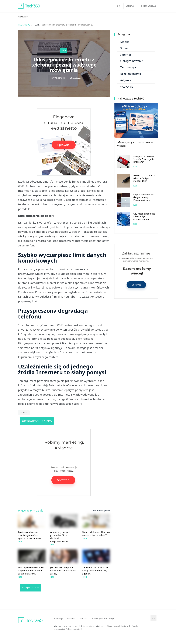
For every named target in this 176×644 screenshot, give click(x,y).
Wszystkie (127, 87)
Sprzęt (125, 48)
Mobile (125, 42)
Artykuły (126, 80)
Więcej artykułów (30, 588)
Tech (63, 50)
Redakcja (58, 619)
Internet (126, 55)
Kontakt (84, 619)
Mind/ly (130, 6)
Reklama (71, 619)
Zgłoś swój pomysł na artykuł (37, 421)
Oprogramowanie (132, 61)
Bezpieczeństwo (131, 74)
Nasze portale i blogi (103, 619)
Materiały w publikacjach (117, 626)
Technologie (128, 67)
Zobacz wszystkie (101, 511)
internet (24, 413)
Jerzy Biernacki (58, 78)
